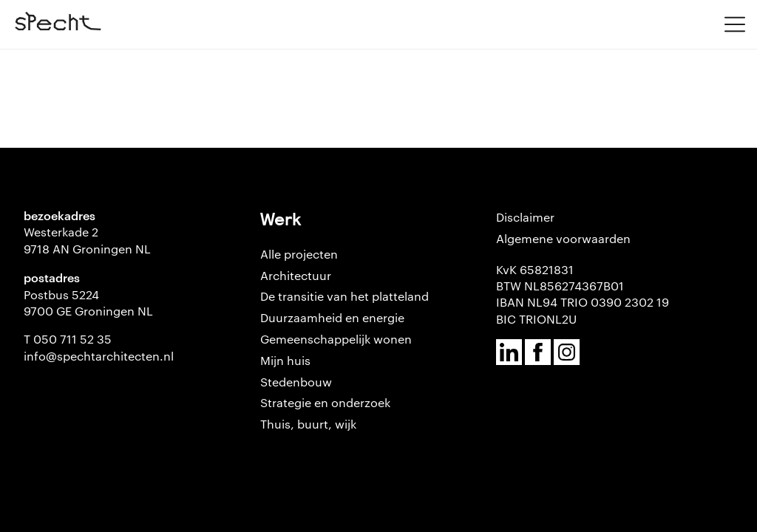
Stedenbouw (296, 382)
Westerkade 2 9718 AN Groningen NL (87, 240)
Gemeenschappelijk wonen (336, 339)
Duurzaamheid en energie (332, 317)
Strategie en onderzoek (325, 402)
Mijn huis (285, 360)
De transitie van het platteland (344, 296)
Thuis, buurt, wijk (308, 424)
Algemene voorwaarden (563, 238)
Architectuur (296, 275)
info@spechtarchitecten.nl (99, 356)
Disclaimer (525, 217)
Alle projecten (299, 254)
